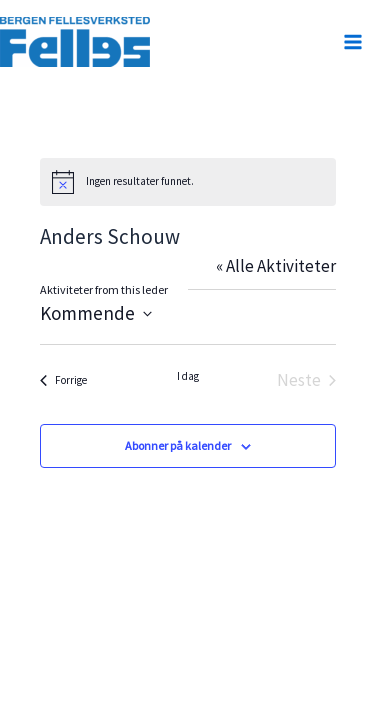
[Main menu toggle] (353, 42)
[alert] (188, 182)
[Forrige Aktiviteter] (63, 380)
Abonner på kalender (178, 445)
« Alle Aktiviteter (276, 266)
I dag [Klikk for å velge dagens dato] (188, 376)
